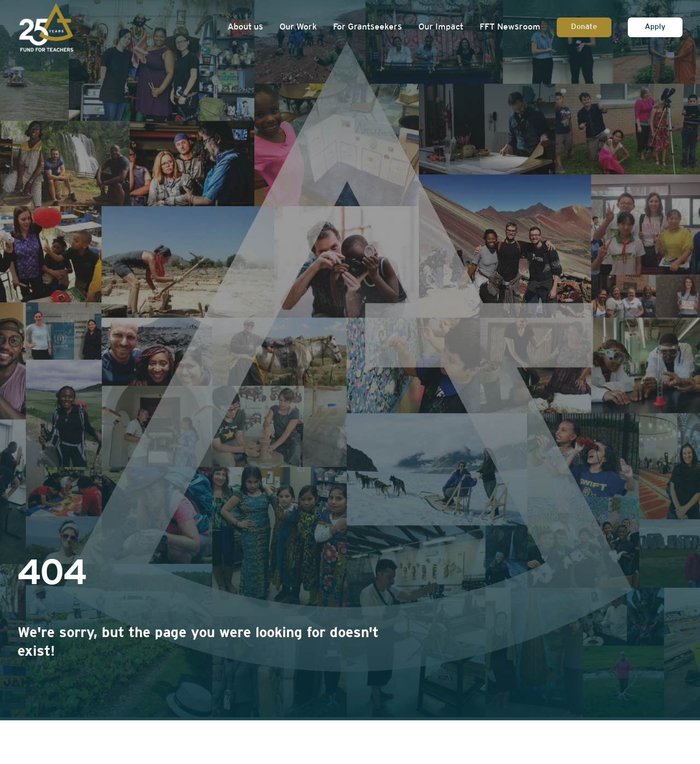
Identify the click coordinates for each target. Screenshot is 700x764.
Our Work (298, 27)
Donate (584, 27)
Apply (655, 27)
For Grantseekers (367, 27)
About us (245, 27)
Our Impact (441, 27)
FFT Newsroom (510, 27)
